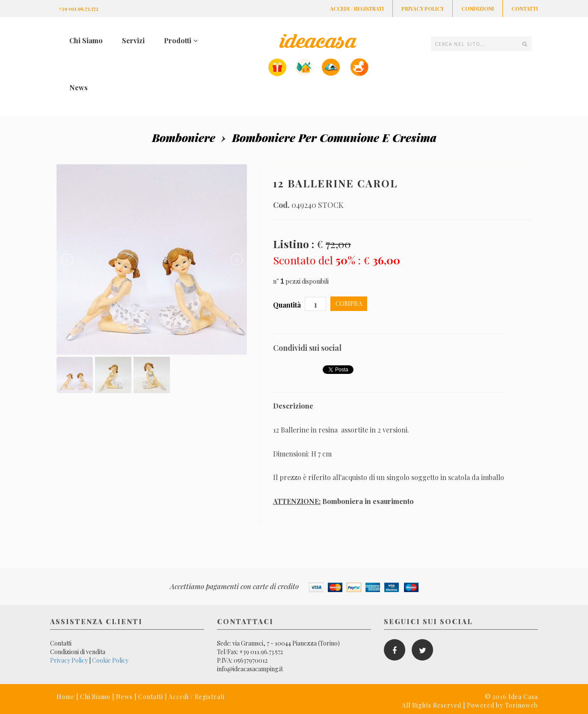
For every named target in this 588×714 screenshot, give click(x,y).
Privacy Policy (423, 9)
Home (65, 697)
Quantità (288, 305)
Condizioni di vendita (78, 652)
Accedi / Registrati (357, 9)
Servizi (133, 40)
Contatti (525, 9)
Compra (349, 303)
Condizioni (478, 9)
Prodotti (181, 40)
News (79, 87)
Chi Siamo (86, 40)
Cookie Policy (110, 660)
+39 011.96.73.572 (79, 9)
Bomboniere (184, 138)
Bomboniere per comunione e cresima (334, 138)
